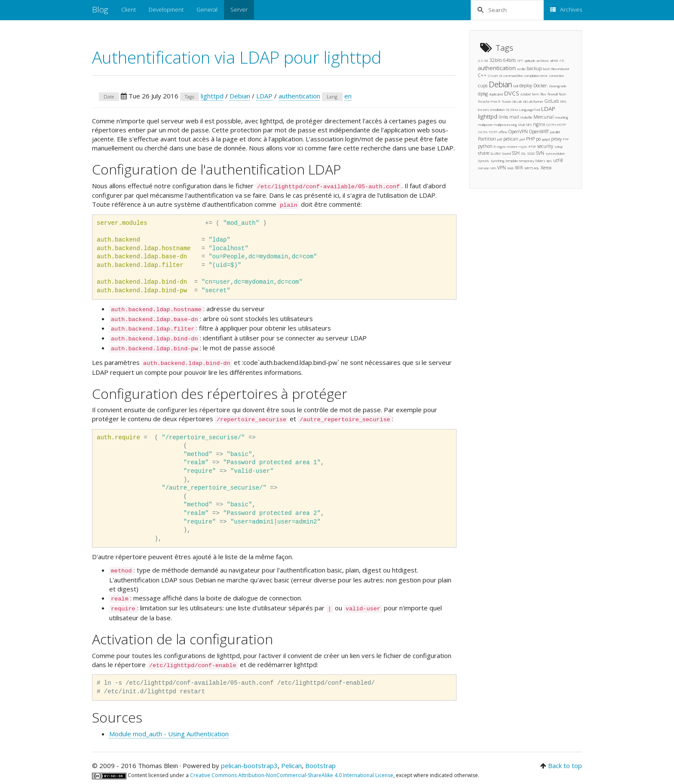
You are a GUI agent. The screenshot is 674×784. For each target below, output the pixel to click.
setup (559, 146)
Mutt (522, 124)
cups (483, 86)
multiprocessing (505, 124)
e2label (525, 94)
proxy (556, 139)
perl (522, 139)
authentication (299, 96)
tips (549, 161)
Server (239, 9)
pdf (500, 139)
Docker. (541, 86)
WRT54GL (532, 168)
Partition (487, 139)
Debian (240, 96)
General (207, 9)
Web (510, 168)
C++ (482, 75)
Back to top (565, 766)
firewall (553, 94)
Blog (100, 9)
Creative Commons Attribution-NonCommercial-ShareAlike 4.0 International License (292, 775)
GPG (563, 101)
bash (547, 69)
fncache (484, 101)
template (512, 161)
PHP (530, 139)
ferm (535, 94)
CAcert (493, 75)
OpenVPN (518, 132)
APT (520, 60)
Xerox (546, 168)
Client (129, 9)
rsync (523, 146)
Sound (506, 153)
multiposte (485, 124)
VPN (502, 168)
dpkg (483, 94)
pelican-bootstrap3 (249, 766)
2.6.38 (483, 60)
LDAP (264, 96)
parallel (555, 132)
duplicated (496, 94)
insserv (484, 109)
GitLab (552, 101)
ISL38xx (512, 109)
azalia (521, 69)
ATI (562, 60)
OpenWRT (539, 132)
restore (512, 146)
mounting (562, 117)
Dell (516, 86)
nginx (539, 124)
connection (556, 75)
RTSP (532, 146)
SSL (524, 153)
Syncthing (498, 161)
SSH (516, 153)
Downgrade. (558, 86)
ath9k (554, 60)
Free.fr (496, 101)
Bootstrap (320, 766)
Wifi (519, 168)
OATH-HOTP (556, 124)
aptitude (530, 60)
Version (484, 168)
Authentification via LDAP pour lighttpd (237, 57)
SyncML (484, 161)
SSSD (531, 153)
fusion (507, 101)
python (485, 146)
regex (501, 146)
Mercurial (544, 117)
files (543, 94)
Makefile (526, 117)
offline (503, 132)
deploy (526, 86)
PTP (566, 139)
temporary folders (532, 161)
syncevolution (555, 153)
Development (166, 9)
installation (498, 109)
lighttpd (212, 96)
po (538, 139)
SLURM (496, 153)
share (484, 153)
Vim (493, 168)
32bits (496, 60)
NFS (529, 124)
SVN (540, 153)
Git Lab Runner (533, 101)
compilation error (536, 75)
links (503, 117)
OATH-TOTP (488, 132)
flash (562, 94)
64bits (510, 60)
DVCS (512, 93)
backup (534, 68)
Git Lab (517, 101)
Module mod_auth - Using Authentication (169, 734)
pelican (511, 139)
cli (500, 75)
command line (513, 75)
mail (514, 117)
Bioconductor (561, 69)
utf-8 (558, 160)
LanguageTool (530, 109)
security (545, 146)
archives (543, 60)
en (348, 96)
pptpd (546, 139)
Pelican (291, 766)
